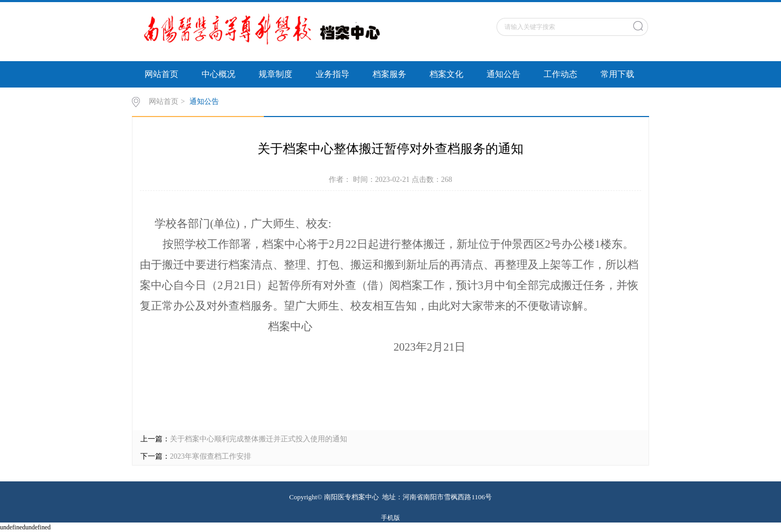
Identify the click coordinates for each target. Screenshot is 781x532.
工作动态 (560, 74)
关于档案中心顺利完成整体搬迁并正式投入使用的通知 (259, 439)
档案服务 (389, 74)
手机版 (390, 518)
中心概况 (218, 74)
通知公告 (503, 74)
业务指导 (332, 74)
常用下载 (617, 74)
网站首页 (161, 74)
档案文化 (446, 74)
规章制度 (275, 74)
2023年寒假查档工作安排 (211, 456)
